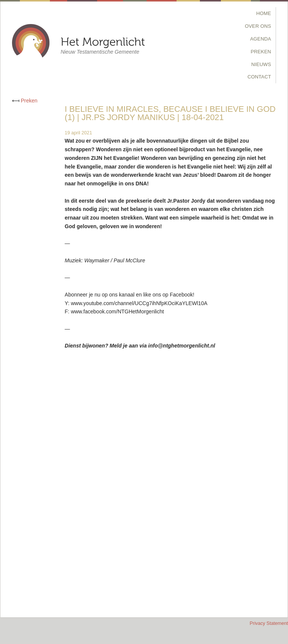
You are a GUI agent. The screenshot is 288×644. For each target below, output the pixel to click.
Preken (261, 52)
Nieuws (261, 64)
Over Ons (258, 26)
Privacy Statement (269, 623)
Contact (259, 77)
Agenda (261, 39)
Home (264, 13)
